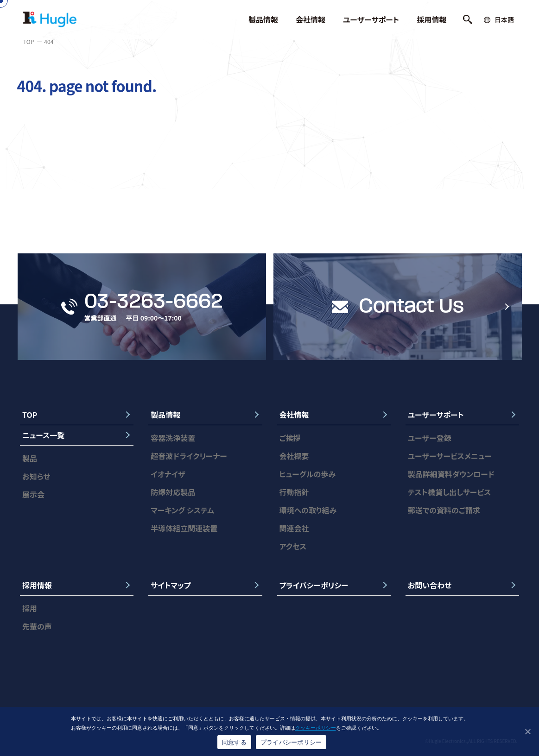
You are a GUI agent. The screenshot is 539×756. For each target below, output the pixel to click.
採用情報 (432, 19)
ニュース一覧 (43, 435)
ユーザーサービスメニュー (450, 456)
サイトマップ (171, 585)
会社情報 (311, 19)
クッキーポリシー (316, 728)
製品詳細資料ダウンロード (451, 474)
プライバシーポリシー (314, 585)
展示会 (33, 494)
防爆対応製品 (173, 492)
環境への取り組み (308, 510)
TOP (29, 41)
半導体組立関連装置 (184, 528)
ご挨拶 (290, 438)
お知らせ (36, 476)
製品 (30, 458)
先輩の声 (37, 626)
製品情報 (263, 19)
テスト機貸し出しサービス (449, 492)
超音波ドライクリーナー (189, 456)
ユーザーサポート (371, 19)
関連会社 (294, 528)
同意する (234, 742)
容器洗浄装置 (173, 438)
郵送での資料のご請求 (444, 510)
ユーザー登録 (430, 438)
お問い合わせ (430, 585)
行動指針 (294, 492)
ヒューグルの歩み (308, 474)
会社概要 (294, 456)
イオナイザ (168, 474)
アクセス (293, 546)
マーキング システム (182, 510)
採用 (30, 608)
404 (49, 41)
